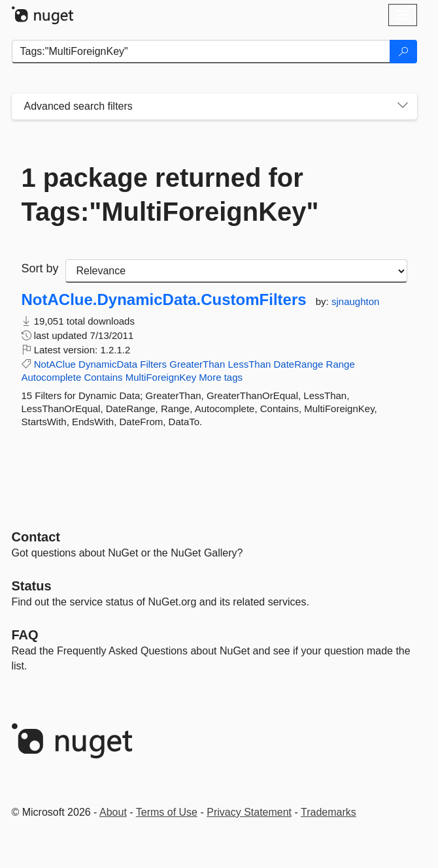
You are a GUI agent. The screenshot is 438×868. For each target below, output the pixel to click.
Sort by (40, 268)
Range (341, 364)
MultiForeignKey (161, 377)
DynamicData (108, 364)
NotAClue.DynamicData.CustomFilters (164, 300)
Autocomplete (52, 377)
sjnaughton (355, 301)
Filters (153, 364)
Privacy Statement (249, 812)
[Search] (403, 52)
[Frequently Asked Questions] (25, 635)
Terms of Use (167, 812)
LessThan (249, 364)
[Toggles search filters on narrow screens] (403, 106)
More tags (221, 377)
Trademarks (328, 812)
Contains (103, 377)
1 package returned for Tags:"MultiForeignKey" (170, 195)
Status (32, 586)
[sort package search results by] (236, 271)
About (113, 812)
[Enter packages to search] (201, 52)
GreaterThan (197, 364)
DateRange (299, 364)
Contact (36, 537)
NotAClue (55, 364)
